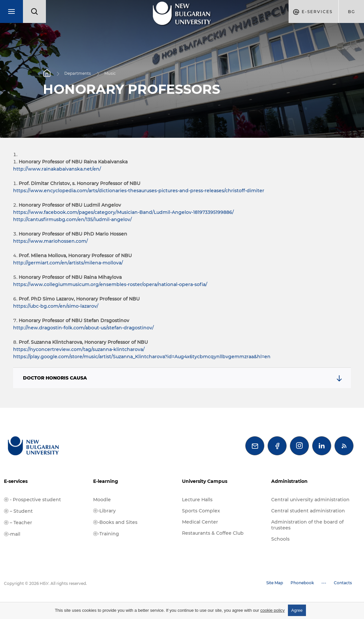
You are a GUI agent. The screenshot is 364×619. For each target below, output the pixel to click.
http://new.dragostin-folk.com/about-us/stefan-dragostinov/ (83, 328)
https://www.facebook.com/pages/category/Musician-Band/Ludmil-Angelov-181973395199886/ (123, 212)
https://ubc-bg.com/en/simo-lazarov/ (56, 306)
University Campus (205, 481)
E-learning (106, 481)
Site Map (275, 583)
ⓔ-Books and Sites (115, 522)
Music (110, 73)
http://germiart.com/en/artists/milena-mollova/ (68, 263)
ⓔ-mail (12, 534)
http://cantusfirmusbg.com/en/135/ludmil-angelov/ (72, 219)
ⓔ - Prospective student (32, 500)
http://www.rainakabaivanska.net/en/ (57, 169)
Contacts (343, 583)
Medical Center (200, 522)
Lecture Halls (197, 500)
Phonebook (302, 583)
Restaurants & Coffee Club (213, 533)
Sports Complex (201, 511)
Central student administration (308, 511)
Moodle (102, 500)
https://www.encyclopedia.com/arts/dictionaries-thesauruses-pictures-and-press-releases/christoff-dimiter (139, 191)
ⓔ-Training (106, 534)
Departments (78, 73)
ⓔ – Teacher (18, 523)
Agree (297, 610)
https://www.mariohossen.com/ (51, 241)
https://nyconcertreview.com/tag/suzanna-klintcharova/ (79, 349)
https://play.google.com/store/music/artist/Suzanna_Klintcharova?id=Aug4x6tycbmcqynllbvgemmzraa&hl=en (142, 357)
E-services (16, 481)
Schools (280, 539)
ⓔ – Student (18, 511)
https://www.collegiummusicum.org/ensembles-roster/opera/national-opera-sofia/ (110, 284)
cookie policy (273, 610)
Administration (289, 481)
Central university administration (310, 500)
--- (324, 583)
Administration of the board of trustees (307, 525)
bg (352, 12)
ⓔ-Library (104, 511)
